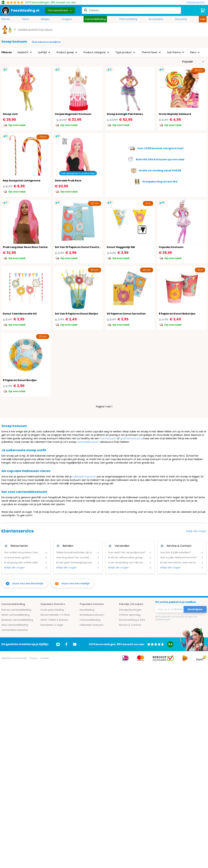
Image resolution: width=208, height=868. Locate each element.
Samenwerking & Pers (132, 620)
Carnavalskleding (95, 19)
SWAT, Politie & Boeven (54, 620)
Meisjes (45, 19)
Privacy (34, 658)
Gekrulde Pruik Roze (68, 181)
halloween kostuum (84, 477)
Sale (203, 19)
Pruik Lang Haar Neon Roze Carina (25, 247)
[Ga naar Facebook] (66, 644)
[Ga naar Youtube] (75, 644)
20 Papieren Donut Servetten (126, 314)
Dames (6, 19)
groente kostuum (131, 438)
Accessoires (156, 19)
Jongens (67, 19)
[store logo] (20, 10)
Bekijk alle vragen (196, 531)
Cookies (44, 658)
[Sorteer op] (193, 62)
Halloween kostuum (92, 625)
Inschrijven (195, 609)
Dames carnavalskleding (16, 610)
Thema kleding (128, 19)
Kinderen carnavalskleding (17, 620)
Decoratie (181, 19)
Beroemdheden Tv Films (55, 615)
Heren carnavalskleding (15, 615)
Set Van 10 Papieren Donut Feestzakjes (80, 247)
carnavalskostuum (88, 442)
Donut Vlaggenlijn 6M (121, 247)
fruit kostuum (108, 438)
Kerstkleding (87, 610)
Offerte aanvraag (130, 615)
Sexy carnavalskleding (15, 625)
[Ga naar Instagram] (58, 644)
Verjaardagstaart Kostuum (73, 114)
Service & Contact (130, 625)
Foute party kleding (52, 610)
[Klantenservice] (197, 3)
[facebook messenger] (25, 584)
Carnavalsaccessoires (15, 630)
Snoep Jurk (10, 114)
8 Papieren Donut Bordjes (20, 380)
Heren (26, 19)
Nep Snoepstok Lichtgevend (21, 181)
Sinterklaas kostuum (92, 615)
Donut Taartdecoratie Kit (20, 314)
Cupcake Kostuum (171, 247)
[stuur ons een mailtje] (72, 584)
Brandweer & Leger (52, 625)
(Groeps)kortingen (130, 610)
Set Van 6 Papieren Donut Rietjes (76, 314)
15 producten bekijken (46, 42)
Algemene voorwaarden (14, 658)
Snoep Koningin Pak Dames (125, 114)
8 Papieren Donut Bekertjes (177, 314)
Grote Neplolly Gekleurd (175, 114)
